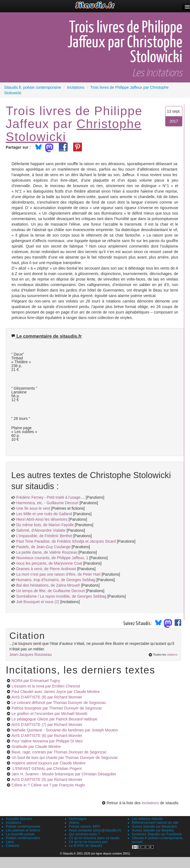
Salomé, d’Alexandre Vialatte (41, 530)
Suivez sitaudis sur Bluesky (153, 830)
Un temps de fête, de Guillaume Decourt (51, 591)
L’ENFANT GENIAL (47, 769)
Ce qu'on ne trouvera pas (88, 842)
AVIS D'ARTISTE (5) (47, 780)
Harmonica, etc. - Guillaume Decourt (47, 503)
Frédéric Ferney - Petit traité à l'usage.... (50, 497)
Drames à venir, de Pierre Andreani (46, 569)
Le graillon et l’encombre (49, 714)
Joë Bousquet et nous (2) (38, 602)
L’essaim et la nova (46, 686)
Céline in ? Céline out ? (48, 785)
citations (172, 655)
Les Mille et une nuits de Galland (44, 514)
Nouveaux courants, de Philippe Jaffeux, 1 (52, 558)
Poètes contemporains (23, 838)
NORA (36, 681)
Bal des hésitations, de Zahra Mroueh (48, 585)
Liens (10, 842)
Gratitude (36, 747)
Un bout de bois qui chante (65, 758)
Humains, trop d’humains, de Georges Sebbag (56, 580)
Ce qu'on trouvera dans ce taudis (94, 838)
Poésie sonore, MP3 (84, 827)
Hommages (78, 819)
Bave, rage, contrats (59, 752)
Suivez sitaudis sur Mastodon (154, 827)
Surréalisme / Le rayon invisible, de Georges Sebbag (61, 596)
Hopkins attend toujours (49, 763)
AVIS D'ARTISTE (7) (47, 725)
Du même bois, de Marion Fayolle (45, 525)
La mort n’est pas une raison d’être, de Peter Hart (58, 574)
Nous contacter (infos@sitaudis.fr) (95, 830)
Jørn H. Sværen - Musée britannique (64, 774)
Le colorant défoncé (59, 703)
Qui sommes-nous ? (84, 834)
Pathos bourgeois (57, 708)
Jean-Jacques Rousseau (31, 655)
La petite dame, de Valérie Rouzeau (47, 552)
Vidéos (74, 823)
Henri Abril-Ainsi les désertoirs (42, 519)
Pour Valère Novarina (47, 741)
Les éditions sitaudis (147, 819)
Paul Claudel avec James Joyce (56, 692)
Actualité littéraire (19, 819)
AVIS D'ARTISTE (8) (47, 697)
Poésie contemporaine (23, 827)
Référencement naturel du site (155, 823)
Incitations (150, 803)
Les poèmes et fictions (23, 830)
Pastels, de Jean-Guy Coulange (43, 547)
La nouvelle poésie (20, 834)
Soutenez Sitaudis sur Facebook (157, 834)
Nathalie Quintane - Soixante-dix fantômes (65, 730)
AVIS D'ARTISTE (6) (47, 736)
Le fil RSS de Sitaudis (86, 846)
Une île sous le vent (33, 508)
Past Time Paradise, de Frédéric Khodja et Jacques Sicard (66, 541)
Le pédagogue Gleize (54, 719)
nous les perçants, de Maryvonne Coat (49, 563)
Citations (13, 846)
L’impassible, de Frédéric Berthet (44, 536)
